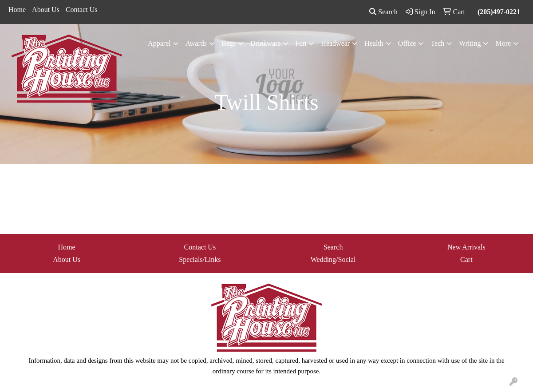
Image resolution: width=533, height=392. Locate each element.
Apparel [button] (159, 43)
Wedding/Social (333, 259)
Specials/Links (200, 259)
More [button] (503, 43)
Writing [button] (470, 43)
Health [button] (374, 43)
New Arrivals (466, 247)
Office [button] (407, 43)
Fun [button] (301, 43)
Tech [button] (437, 43)
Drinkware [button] (265, 43)
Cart (466, 259)
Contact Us (82, 10)
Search (383, 12)
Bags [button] (229, 43)
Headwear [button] (335, 43)
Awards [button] (196, 43)
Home (17, 10)
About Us (46, 10)
